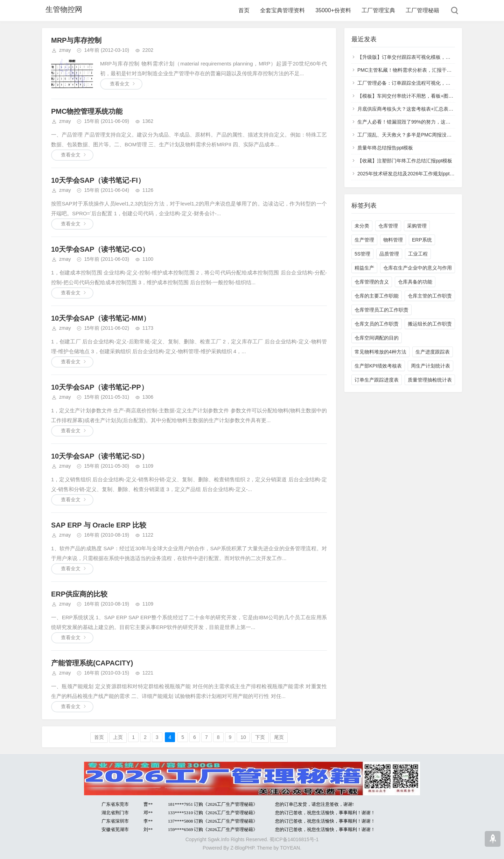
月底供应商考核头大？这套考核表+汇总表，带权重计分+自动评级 (429, 109)
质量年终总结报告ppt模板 (385, 148)
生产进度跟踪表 (433, 352)
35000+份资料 (333, 10)
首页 (244, 10)
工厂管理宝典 (378, 10)
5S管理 (362, 254)
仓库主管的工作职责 (430, 296)
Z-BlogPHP (242, 848)
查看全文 (120, 84)
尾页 (279, 737)
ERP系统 (422, 240)
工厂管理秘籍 (422, 10)
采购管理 (417, 226)
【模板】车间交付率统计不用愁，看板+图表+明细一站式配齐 (424, 96)
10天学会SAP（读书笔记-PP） (100, 387)
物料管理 (393, 240)
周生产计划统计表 (430, 366)
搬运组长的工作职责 (430, 324)
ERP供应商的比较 (79, 594)
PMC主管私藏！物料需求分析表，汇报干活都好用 (412, 70)
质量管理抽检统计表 (430, 380)
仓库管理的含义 (372, 282)
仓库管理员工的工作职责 (381, 310)
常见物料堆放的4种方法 (380, 352)
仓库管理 (388, 226)
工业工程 (418, 254)
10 (243, 737)
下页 (260, 737)
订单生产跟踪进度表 (377, 380)
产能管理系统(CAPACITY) (92, 663)
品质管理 (389, 254)
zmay (65, 50)
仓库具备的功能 (415, 282)
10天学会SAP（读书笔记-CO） (100, 249)
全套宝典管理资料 (282, 10)
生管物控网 (61, 10)
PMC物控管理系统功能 (87, 111)
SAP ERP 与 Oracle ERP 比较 (99, 525)
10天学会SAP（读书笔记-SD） (100, 456)
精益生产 (364, 268)
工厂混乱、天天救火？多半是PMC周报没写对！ (409, 135)
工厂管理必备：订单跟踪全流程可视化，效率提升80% (416, 83)
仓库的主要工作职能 (377, 296)
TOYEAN (290, 848)
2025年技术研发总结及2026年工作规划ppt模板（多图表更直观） (428, 174)
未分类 (362, 226)
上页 (118, 737)
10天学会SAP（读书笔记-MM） (101, 318)
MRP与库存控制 (76, 40)
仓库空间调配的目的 (377, 338)
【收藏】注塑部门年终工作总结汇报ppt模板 (405, 161)
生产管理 (364, 240)
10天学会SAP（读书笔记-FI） (98, 180)
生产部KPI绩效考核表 (378, 366)
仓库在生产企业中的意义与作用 (418, 268)
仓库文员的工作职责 (377, 324)
